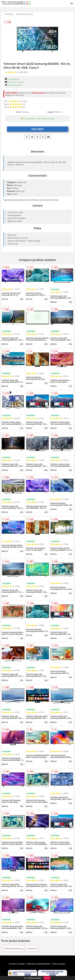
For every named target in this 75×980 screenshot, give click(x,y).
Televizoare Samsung (25, 14)
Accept (47, 978)
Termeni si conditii (17, 964)
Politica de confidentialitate (38, 964)
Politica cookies (59, 964)
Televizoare (9, 14)
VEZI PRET (37, 129)
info (22, 299)
